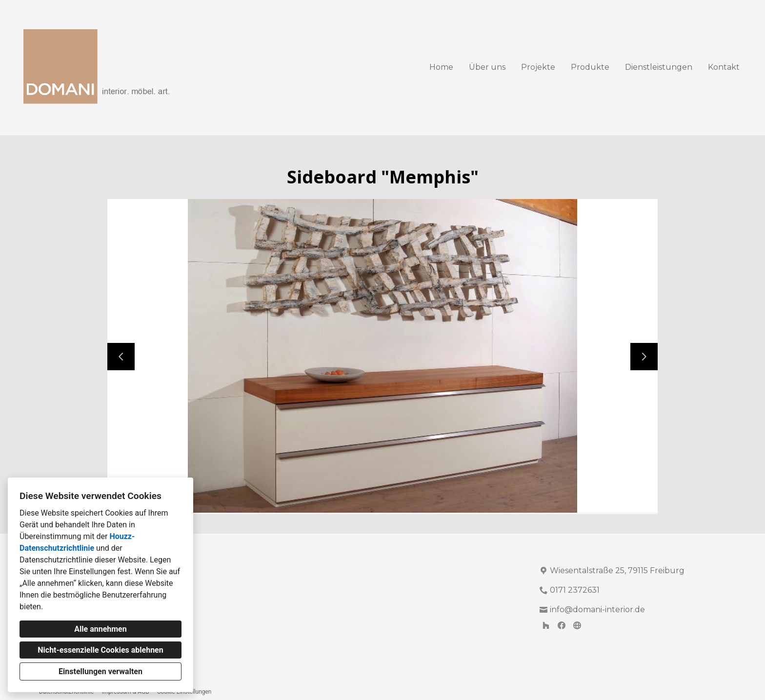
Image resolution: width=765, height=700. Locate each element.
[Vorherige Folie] (121, 357)
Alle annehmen (100, 629)
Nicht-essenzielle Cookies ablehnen (100, 650)
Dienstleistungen (659, 67)
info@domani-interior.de (597, 610)
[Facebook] (562, 625)
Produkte (590, 67)
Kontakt (724, 67)
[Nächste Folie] (644, 357)
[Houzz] (546, 625)
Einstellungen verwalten (101, 671)
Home (441, 67)
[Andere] (577, 625)
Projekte (538, 67)
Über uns (487, 67)
